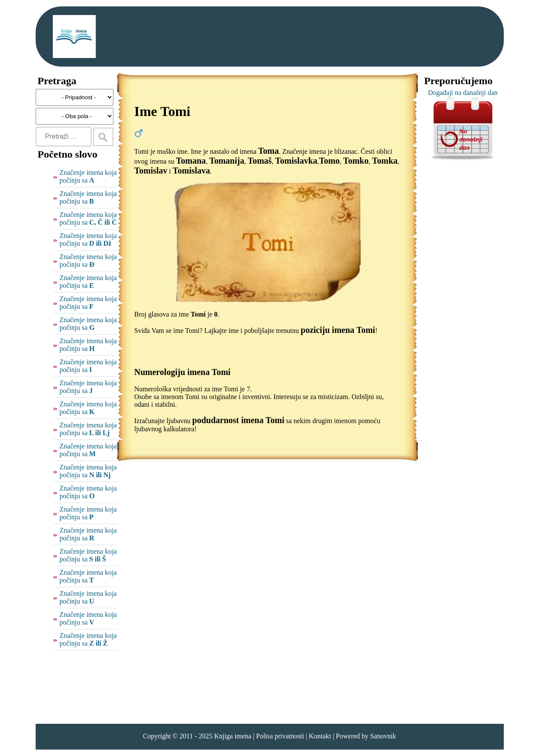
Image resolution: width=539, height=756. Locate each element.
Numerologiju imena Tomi (183, 372)
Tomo (329, 161)
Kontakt (320, 736)
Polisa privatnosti (280, 736)
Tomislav (151, 171)
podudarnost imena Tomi (239, 420)
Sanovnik (383, 736)
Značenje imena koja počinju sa (88, 176)
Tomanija (227, 161)
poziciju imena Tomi (338, 330)
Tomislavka (296, 161)
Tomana (191, 161)
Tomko (356, 161)
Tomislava (191, 171)
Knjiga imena (233, 736)
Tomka (385, 161)
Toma (268, 151)
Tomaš (260, 161)
